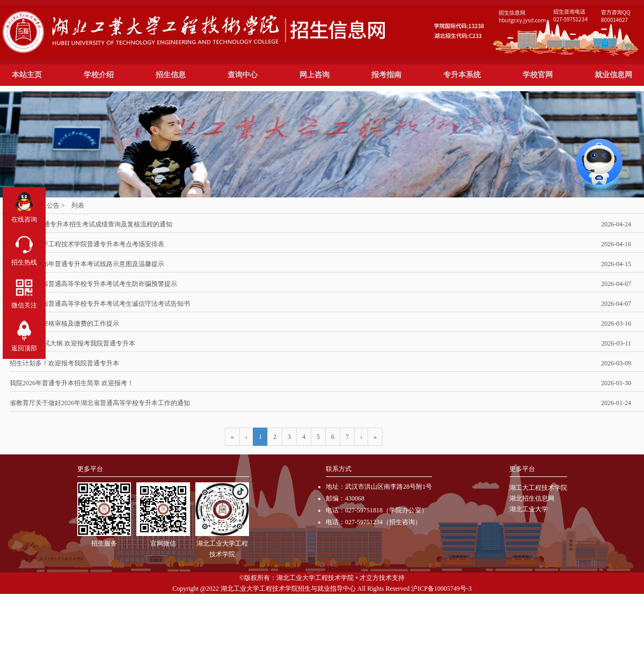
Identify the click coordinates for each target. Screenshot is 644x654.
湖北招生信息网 (532, 498)
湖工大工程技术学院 (538, 488)
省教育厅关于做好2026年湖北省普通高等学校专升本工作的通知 (320, 403)
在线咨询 (24, 206)
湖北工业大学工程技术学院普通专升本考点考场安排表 (320, 244)
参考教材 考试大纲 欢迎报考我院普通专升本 (320, 343)
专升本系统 (462, 75)
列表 (78, 205)
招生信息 (171, 75)
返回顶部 (24, 335)
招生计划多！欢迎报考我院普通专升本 (320, 363)
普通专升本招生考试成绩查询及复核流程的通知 (320, 224)
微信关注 (24, 292)
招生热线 (24, 249)
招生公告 (47, 205)
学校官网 (538, 75)
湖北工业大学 (529, 509)
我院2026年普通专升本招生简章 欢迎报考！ (320, 383)
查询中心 (243, 75)
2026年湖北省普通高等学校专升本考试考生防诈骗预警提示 (320, 284)
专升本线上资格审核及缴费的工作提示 (320, 324)
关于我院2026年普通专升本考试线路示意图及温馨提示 (320, 264)
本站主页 (27, 75)
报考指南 (386, 75)
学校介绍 (99, 75)
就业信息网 (613, 75)
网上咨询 (314, 75)
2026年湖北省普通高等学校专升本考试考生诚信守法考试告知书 (320, 304)
